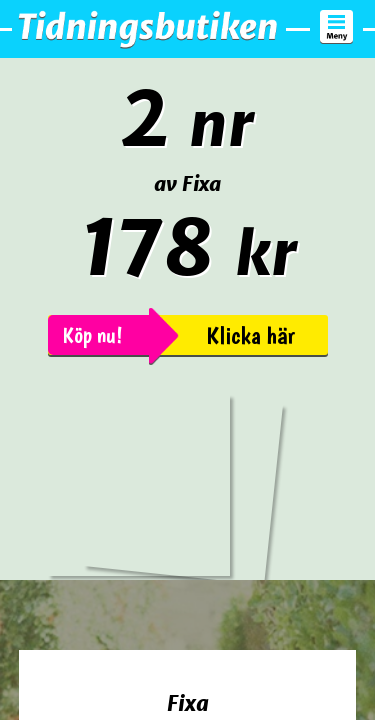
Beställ (187, 678)
